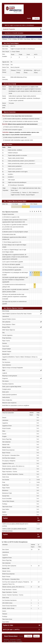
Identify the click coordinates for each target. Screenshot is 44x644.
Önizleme (28, 636)
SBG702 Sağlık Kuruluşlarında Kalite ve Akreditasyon (18, 25)
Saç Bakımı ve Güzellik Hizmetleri (13, 33)
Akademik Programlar (9, 29)
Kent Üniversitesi (11, 636)
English (29, 18)
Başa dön (36, 636)
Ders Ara (36, 19)
